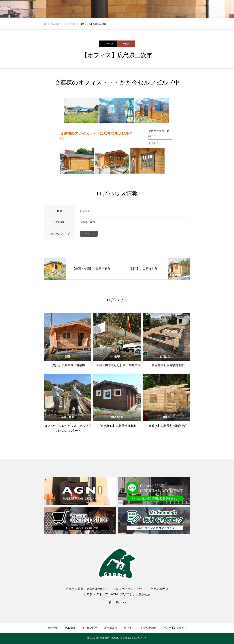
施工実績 (70, 628)
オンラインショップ (175, 628)
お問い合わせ (149, 628)
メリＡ (89, 234)
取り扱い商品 (90, 628)
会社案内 (129, 628)
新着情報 (53, 628)
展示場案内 (111, 628)
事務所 (126, 44)
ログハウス (108, 44)
